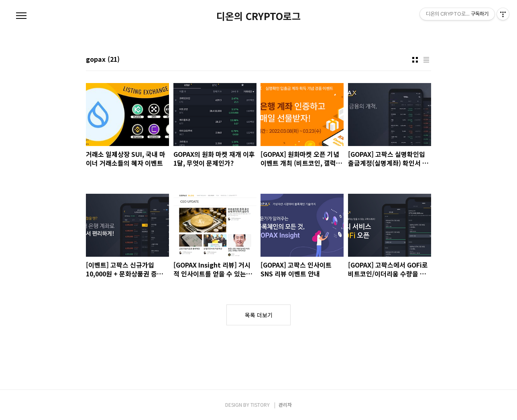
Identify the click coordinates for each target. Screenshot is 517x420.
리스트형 (426, 60)
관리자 (285, 405)
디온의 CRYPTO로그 (258, 16)
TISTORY (260, 405)
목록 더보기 (259, 315)
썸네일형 (415, 60)
